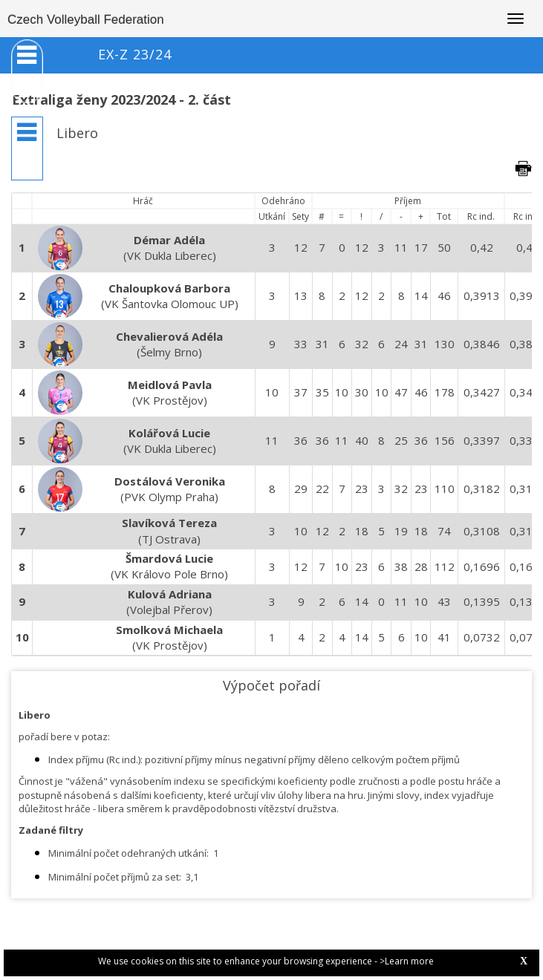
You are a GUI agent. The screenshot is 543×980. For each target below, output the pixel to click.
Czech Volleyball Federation (86, 20)
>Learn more (407, 961)
